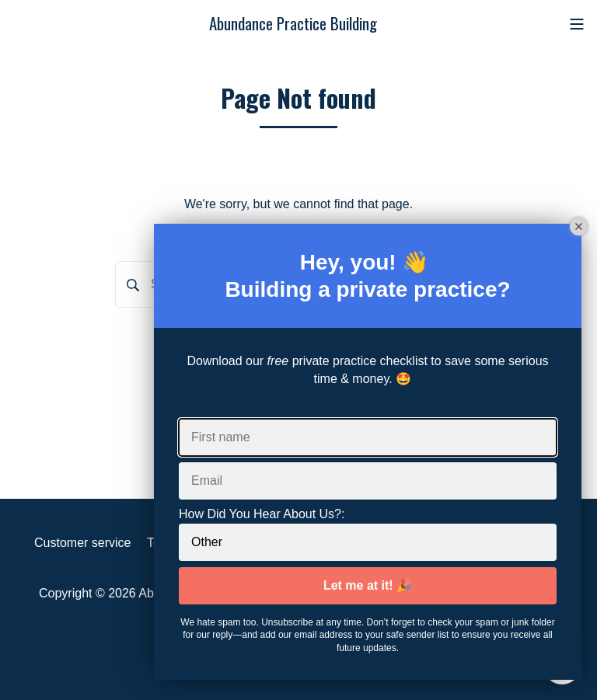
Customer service (82, 543)
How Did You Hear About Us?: (262, 514)
